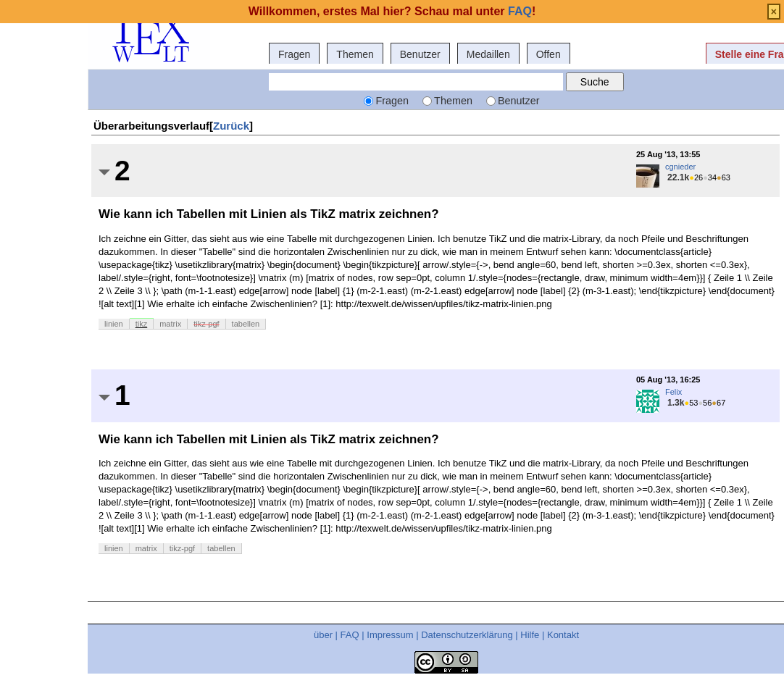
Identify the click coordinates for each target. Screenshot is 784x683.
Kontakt (563, 635)
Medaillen (488, 54)
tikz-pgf (206, 324)
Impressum (390, 635)
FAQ (350, 635)
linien (114, 324)
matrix (170, 324)
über (323, 635)
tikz (142, 324)
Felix (674, 392)
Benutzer (420, 54)
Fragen (294, 54)
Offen (549, 54)
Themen (355, 54)
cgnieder (680, 167)
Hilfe (530, 635)
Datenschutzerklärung (467, 635)
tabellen (246, 324)
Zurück (231, 126)
